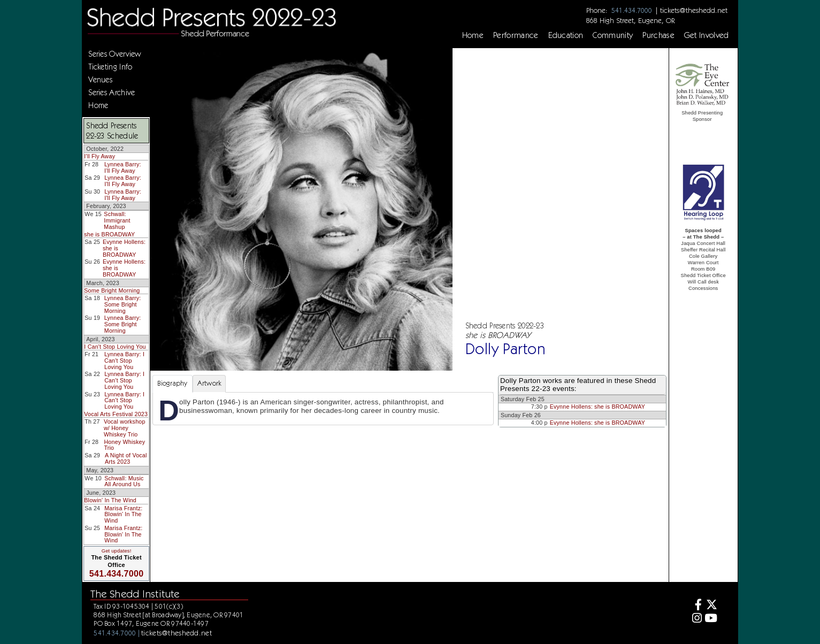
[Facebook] (695, 606)
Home (473, 35)
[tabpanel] (323, 409)
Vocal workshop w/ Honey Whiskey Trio (125, 428)
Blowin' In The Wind (110, 500)
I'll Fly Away (99, 156)
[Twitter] (711, 606)
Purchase (658, 35)
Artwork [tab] (209, 383)
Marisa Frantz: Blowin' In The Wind (123, 514)
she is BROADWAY (109, 234)
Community (613, 35)
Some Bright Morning (112, 290)
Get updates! (117, 551)
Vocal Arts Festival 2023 (116, 414)
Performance (516, 35)
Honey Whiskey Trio (124, 445)
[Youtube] (711, 619)
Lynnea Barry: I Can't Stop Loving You (124, 360)
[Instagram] (695, 619)
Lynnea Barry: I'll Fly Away (123, 167)
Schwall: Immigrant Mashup (117, 220)
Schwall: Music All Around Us (124, 481)
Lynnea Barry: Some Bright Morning (123, 304)
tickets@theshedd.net (694, 10)
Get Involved (707, 35)
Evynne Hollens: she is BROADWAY (597, 407)
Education (566, 35)
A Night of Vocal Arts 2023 (126, 458)
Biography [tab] (172, 383)
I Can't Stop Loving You (115, 347)
